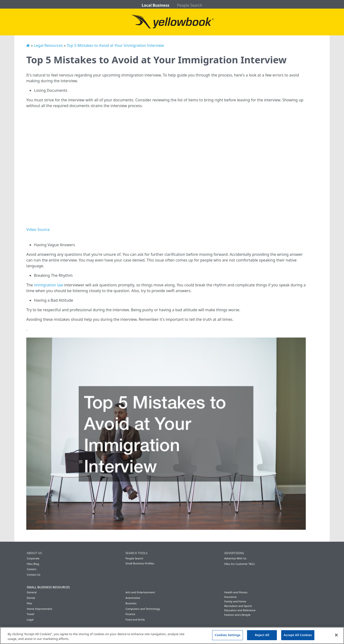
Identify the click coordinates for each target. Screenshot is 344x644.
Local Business (156, 5)
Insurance (231, 597)
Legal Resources (48, 45)
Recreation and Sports (238, 606)
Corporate (33, 558)
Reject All (262, 635)
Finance (130, 614)
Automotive (133, 598)
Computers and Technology (143, 609)
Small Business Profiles (140, 563)
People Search (190, 5)
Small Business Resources (48, 587)
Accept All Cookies (298, 635)
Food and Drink (135, 619)
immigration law (49, 285)
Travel (30, 614)
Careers (32, 569)
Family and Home (235, 601)
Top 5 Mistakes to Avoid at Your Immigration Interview (115, 45)
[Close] (336, 635)
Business (131, 603)
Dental (31, 598)
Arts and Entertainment (140, 592)
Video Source (38, 229)
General (32, 592)
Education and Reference (240, 610)
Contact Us (34, 575)
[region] (172, 636)
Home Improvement (40, 609)
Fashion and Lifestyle (237, 615)
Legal (30, 619)
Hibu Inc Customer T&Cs (240, 564)
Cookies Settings (228, 635)
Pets (29, 603)
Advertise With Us (235, 558)
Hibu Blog (33, 564)
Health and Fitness (236, 592)
